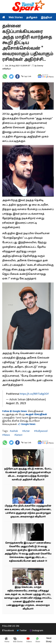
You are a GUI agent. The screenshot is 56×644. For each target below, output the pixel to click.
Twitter (22, 631)
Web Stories (16, 18)
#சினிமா (6, 69)
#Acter (26, 431)
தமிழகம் (32, 18)
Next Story (49, 639)
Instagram (36, 631)
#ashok (14, 431)
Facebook (8, 631)
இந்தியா (47, 18)
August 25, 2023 (16, 403)
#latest (18, 435)
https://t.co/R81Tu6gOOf (34, 394)
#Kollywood (40, 431)
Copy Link (27, 76)
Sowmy (40, 66)
